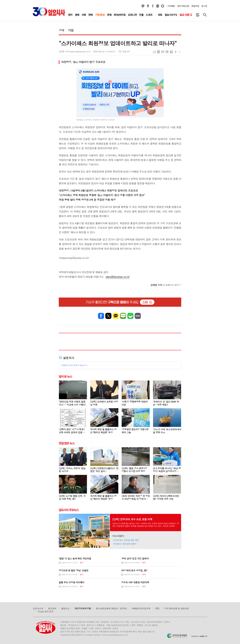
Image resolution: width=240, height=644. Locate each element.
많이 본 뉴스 (65, 377)
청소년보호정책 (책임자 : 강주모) (111, 608)
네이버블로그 (158, 6)
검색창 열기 (205, 15)
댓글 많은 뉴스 (67, 443)
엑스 (108, 316)
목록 (158, 52)
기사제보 (171, 6)
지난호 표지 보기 (46, 611)
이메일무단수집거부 (141, 608)
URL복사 (154, 52)
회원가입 (195, 6)
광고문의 (52, 608)
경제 (62, 30)
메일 (163, 52)
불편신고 (65, 608)
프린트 (167, 52)
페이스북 (153, 6)
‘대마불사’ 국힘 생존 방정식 (125, 544)
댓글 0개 (126, 51)
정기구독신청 (183, 6)
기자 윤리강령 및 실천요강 (176, 608)
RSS (157, 608)
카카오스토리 (148, 6)
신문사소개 (38, 608)
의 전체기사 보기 (165, 285)
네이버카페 (130, 316)
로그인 (204, 6)
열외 (163, 6)
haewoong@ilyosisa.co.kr (74, 258)
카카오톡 (116, 316)
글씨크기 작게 (180, 52)
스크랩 (171, 52)
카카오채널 (143, 6)
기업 (71, 30)
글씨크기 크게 (176, 52)
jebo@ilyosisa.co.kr (118, 277)
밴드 (138, 316)
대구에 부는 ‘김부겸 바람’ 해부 (126, 540)
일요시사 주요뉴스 (69, 510)
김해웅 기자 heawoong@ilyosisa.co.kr (74, 51)
